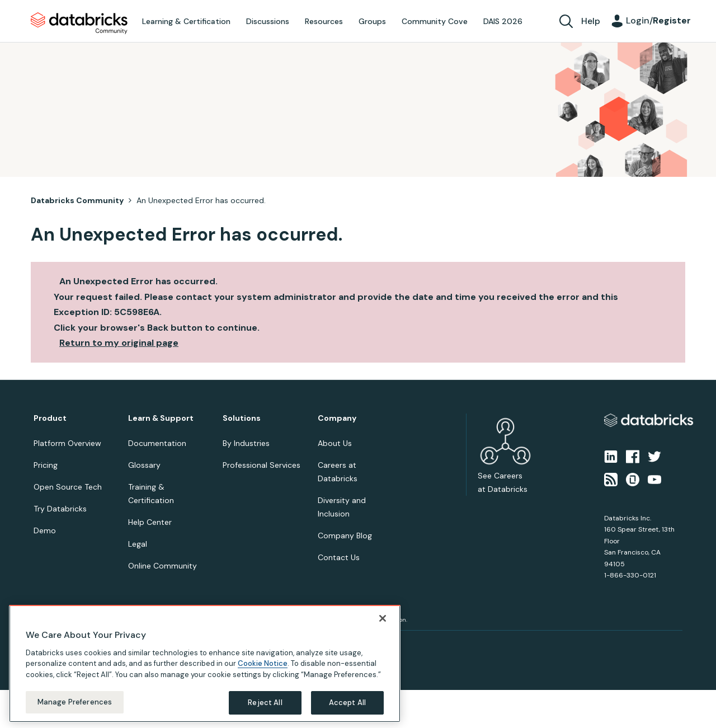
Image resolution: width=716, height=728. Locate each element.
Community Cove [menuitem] (435, 21)
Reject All (265, 700)
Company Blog (345, 536)
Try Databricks (60, 509)
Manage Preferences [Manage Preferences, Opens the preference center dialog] (75, 699)
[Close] (383, 615)
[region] (205, 660)
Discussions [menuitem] (268, 21)
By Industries (246, 443)
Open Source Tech (68, 487)
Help (591, 21)
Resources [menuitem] (324, 21)
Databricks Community (79, 24)
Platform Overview (67, 443)
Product (50, 418)
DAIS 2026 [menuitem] (503, 21)
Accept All (347, 700)
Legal (138, 544)
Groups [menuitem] (372, 21)
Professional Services (262, 465)
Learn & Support (161, 418)
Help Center (150, 522)
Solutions (242, 418)
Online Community (162, 566)
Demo (45, 530)
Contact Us (339, 557)
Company (337, 418)
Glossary (144, 465)
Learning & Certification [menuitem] (186, 21)
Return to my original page (119, 343)
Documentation (157, 443)
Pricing (46, 465)
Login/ (658, 20)
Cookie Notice (263, 661)
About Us (335, 443)
